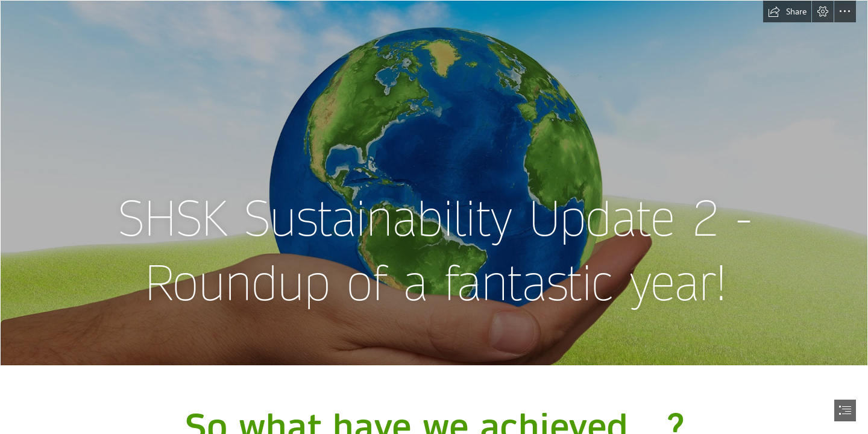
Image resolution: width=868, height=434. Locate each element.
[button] (787, 11)
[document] (434, 217)
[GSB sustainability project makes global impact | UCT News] (434, 183)
